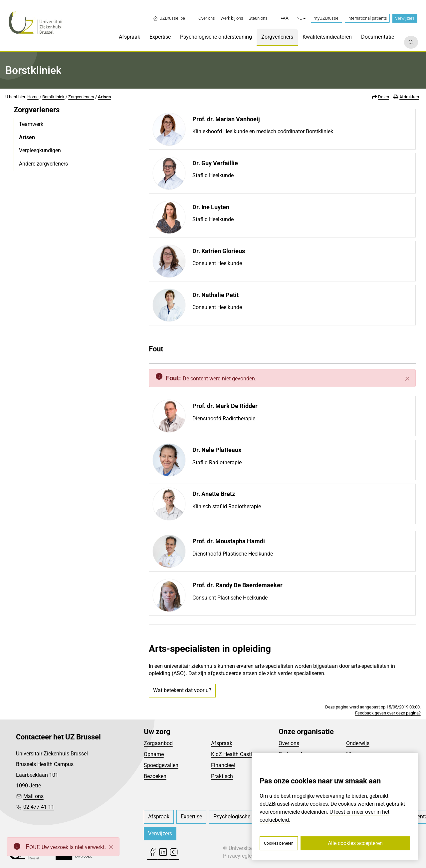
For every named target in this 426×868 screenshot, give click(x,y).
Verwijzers (405, 18)
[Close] (111, 847)
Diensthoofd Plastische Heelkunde (233, 554)
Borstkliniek (53, 97)
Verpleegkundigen (40, 150)
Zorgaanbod (158, 743)
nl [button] (301, 18)
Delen (384, 97)
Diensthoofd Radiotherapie (224, 419)
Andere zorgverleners (43, 164)
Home (33, 97)
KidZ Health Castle (233, 754)
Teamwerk (31, 124)
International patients (367, 18)
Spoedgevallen (161, 765)
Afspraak (222, 743)
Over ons (289, 743)
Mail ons (33, 796)
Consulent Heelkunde (217, 263)
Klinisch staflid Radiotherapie (227, 506)
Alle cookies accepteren (355, 843)
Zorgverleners (81, 97)
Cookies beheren (279, 843)
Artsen (104, 97)
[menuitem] (207, 18)
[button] (285, 18)
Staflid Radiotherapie (217, 462)
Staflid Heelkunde (213, 175)
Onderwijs (358, 743)
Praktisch (222, 776)
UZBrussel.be (169, 18)
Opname (154, 754)
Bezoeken (155, 776)
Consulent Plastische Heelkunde (230, 598)
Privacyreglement (243, 856)
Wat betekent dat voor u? (182, 690)
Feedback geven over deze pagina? (388, 713)
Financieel (223, 765)
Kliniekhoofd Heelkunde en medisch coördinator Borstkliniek (263, 131)
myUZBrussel (326, 18)
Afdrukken (409, 97)
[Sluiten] (407, 379)
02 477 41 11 (39, 807)
